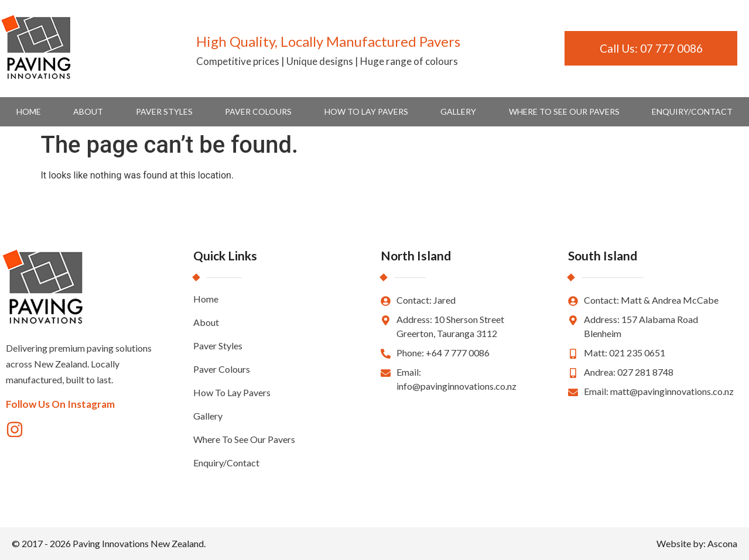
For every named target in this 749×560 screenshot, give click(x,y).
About (88, 111)
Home (29, 111)
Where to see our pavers (564, 111)
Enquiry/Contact (692, 111)
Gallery (458, 111)
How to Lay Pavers (366, 111)
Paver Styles (164, 111)
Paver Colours (258, 111)
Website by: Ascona (697, 543)
